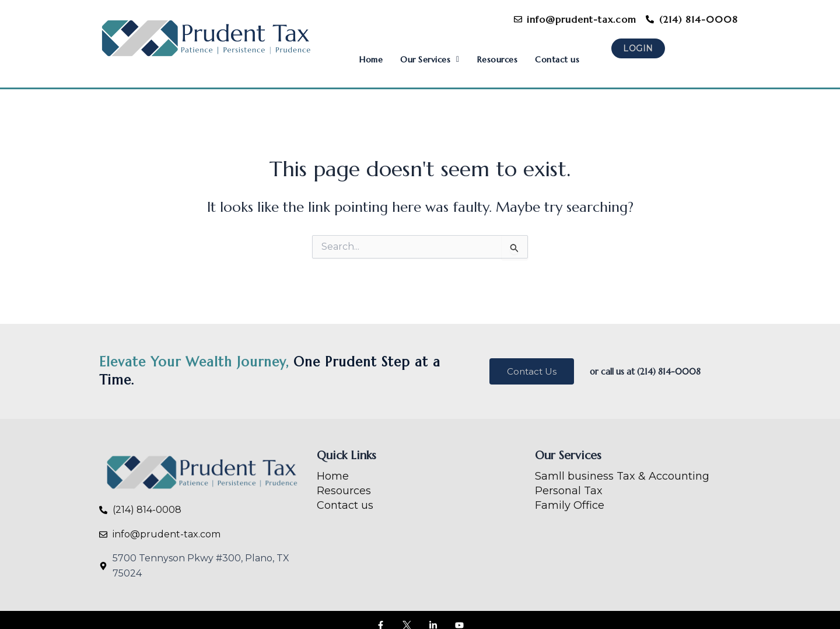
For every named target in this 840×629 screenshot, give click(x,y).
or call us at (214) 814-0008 (654, 361)
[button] (417, 52)
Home (353, 52)
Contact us (554, 52)
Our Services (417, 52)
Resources (490, 52)
